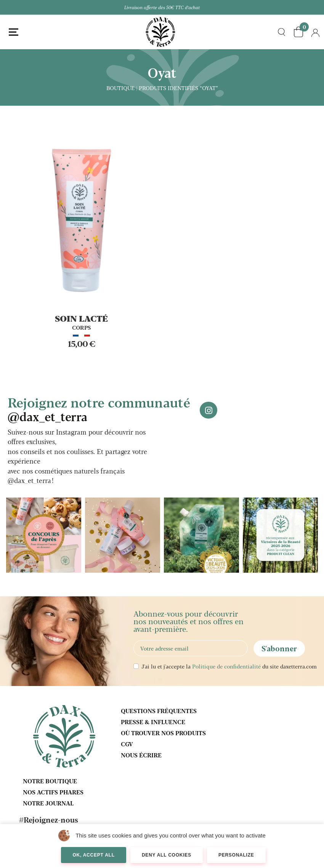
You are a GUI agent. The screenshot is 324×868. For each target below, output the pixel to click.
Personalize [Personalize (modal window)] (236, 855)
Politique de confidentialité (226, 666)
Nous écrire (141, 755)
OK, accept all (93, 855)
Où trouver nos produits (163, 733)
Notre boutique (50, 781)
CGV (127, 744)
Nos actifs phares (53, 792)
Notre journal (48, 803)
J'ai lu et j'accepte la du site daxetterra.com (229, 666)
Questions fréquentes (159, 711)
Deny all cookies (167, 855)
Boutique (120, 88)
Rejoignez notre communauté (99, 409)
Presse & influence (153, 722)
